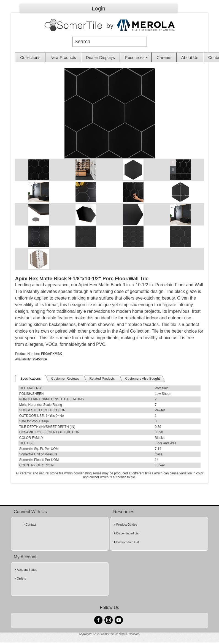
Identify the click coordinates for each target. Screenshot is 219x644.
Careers (164, 57)
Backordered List (128, 542)
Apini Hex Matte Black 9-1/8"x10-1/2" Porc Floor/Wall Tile (82, 279)
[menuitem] (30, 57)
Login (98, 9)
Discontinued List (128, 533)
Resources (137, 57)
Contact (31, 525)
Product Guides (127, 525)
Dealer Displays (100, 57)
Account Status (27, 570)
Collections (30, 57)
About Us (190, 57)
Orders (21, 578)
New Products (63, 57)
